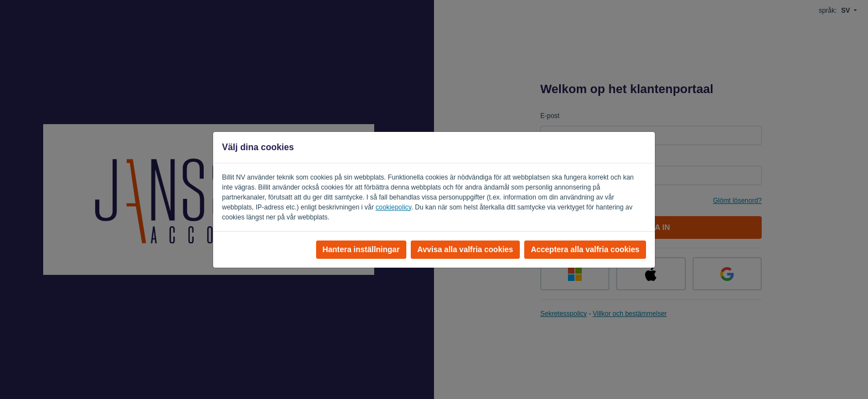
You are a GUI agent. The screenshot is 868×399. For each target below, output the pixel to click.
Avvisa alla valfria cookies (465, 249)
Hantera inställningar (361, 249)
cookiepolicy (393, 207)
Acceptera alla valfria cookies (585, 249)
